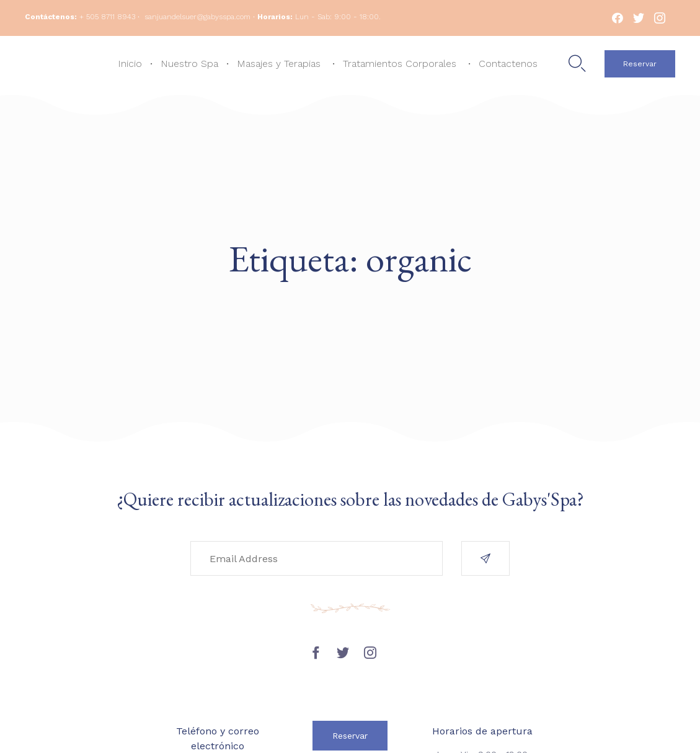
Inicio (130, 64)
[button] (640, 64)
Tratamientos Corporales (400, 64)
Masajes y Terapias (279, 64)
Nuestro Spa (189, 64)
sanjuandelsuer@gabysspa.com (197, 17)
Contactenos (508, 64)
